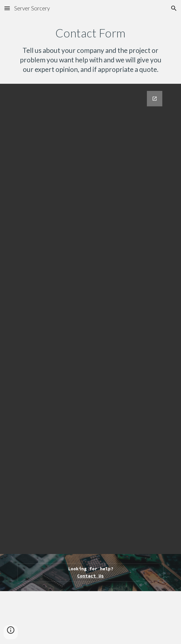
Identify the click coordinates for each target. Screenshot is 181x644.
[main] (90, 50)
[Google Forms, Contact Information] (90, 319)
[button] (7, 8)
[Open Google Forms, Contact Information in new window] (155, 99)
